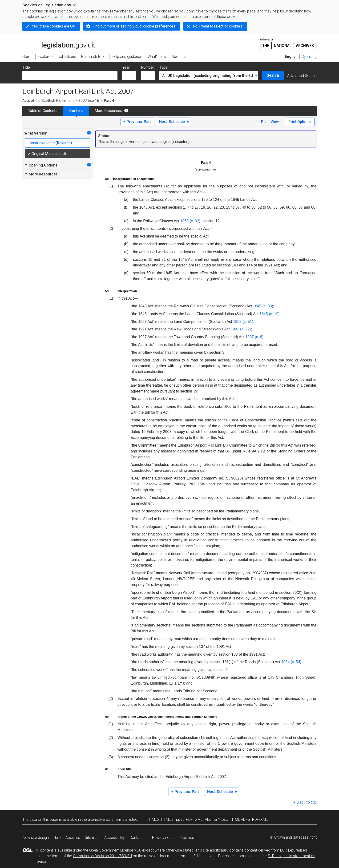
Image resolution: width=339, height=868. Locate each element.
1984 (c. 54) (291, 662)
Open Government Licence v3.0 (115, 850)
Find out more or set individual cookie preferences (134, 26)
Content (76, 111)
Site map (92, 838)
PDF (189, 819)
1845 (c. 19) (269, 314)
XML (199, 819)
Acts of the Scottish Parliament (48, 101)
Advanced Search (302, 76)
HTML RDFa (240, 819)
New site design (36, 838)
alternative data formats (108, 819)
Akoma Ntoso (216, 819)
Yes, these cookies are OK (53, 26)
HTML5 (153, 819)
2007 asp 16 (89, 101)
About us (73, 838)
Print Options (300, 122)
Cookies (187, 838)
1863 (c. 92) (190, 221)
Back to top (307, 802)
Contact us (138, 838)
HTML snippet (172, 819)
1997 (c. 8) (254, 337)
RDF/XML (260, 819)
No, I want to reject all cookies (218, 26)
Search (273, 75)
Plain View (270, 122)
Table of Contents (43, 111)
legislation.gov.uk (59, 44)
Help (57, 838)
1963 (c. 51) (243, 322)
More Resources (108, 111)
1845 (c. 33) (263, 306)
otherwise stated (180, 850)
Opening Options (41, 165)
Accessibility (115, 838)
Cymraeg (309, 57)
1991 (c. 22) (241, 329)
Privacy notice (164, 838)
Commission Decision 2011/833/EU (102, 856)
